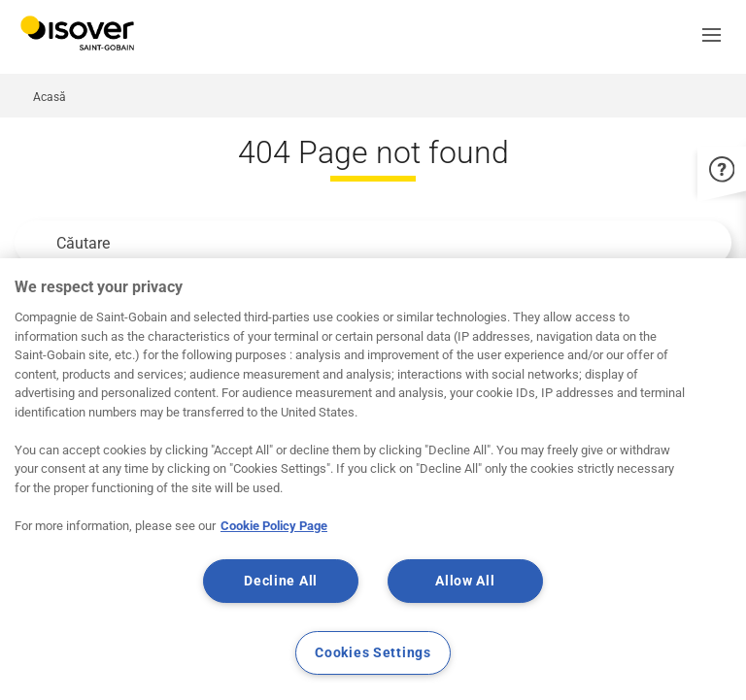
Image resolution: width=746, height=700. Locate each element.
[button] (717, 37)
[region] (373, 479)
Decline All (281, 581)
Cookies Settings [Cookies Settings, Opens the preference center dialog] (373, 653)
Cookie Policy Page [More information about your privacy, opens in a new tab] (274, 526)
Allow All (465, 581)
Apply (35, 243)
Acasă (50, 97)
